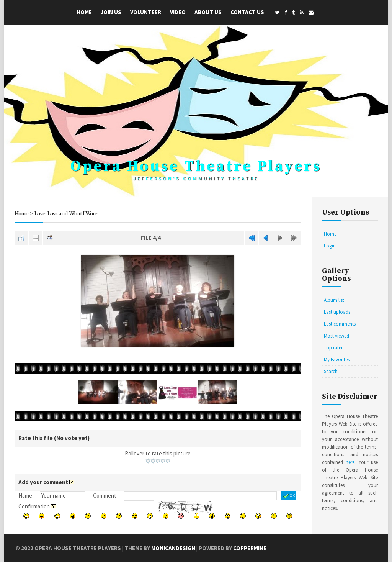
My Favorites (337, 360)
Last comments (340, 324)
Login (330, 246)
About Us (208, 12)
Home (84, 12)
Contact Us (247, 12)
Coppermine (250, 548)
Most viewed (336, 336)
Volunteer (146, 12)
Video (178, 12)
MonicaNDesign (173, 548)
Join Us (111, 12)
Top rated (334, 348)
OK (289, 496)
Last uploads (337, 312)
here (350, 462)
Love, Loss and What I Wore (66, 214)
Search (331, 371)
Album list (334, 300)
